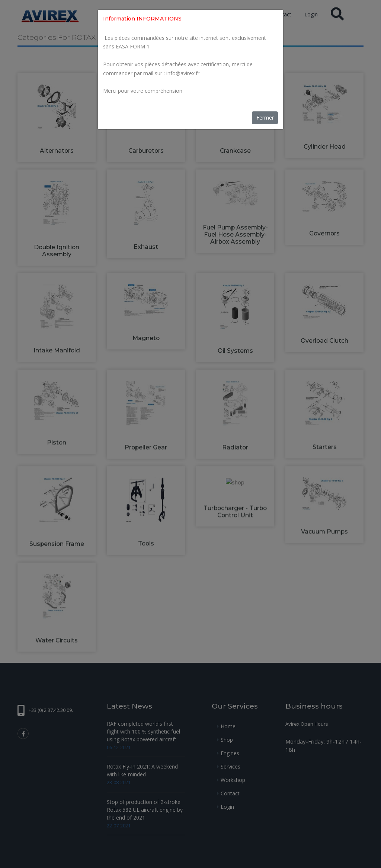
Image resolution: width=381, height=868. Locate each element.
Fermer (265, 118)
